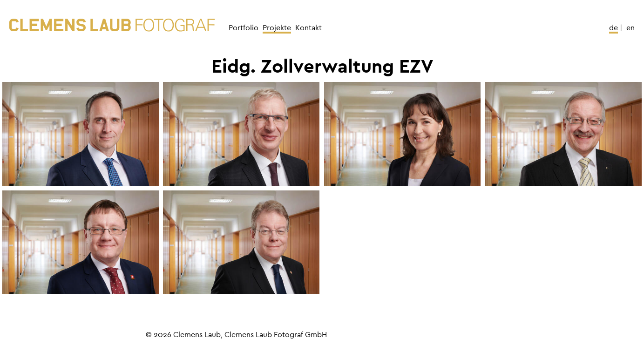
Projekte (277, 28)
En (630, 28)
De (613, 28)
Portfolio (244, 28)
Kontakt (308, 28)
